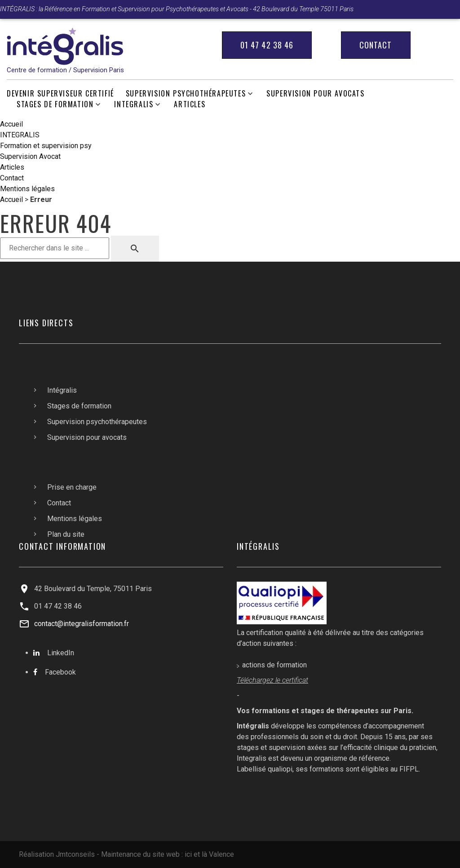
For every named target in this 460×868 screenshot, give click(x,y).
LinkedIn (61, 653)
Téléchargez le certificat (272, 680)
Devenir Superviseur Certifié (60, 94)
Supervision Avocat (30, 156)
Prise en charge (72, 487)
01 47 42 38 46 (267, 45)
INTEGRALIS (134, 104)
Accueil (11, 124)
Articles (190, 104)
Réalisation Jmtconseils (57, 854)
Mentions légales (27, 189)
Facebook (60, 672)
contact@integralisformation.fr (82, 624)
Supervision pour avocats (315, 94)
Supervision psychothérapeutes (186, 94)
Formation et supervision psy (46, 146)
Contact (376, 45)
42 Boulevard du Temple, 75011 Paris (93, 589)
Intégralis (62, 390)
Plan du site (66, 534)
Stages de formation (55, 104)
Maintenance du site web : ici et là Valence (168, 854)
